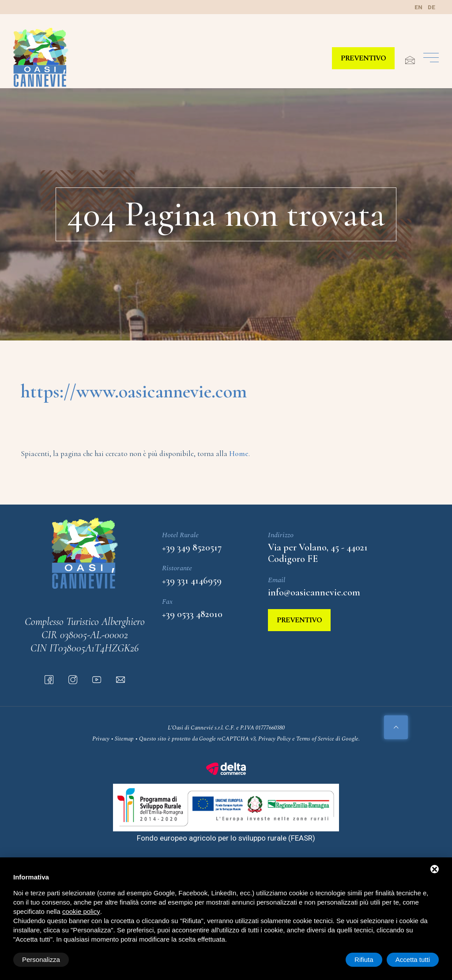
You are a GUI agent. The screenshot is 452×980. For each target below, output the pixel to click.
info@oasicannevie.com (314, 592)
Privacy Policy (275, 739)
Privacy (101, 739)
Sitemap (124, 739)
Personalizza (41, 959)
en (418, 7)
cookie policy (81, 911)
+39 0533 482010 (192, 614)
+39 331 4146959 (192, 580)
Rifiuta (364, 959)
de (431, 7)
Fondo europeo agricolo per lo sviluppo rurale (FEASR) (226, 838)
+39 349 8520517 (192, 547)
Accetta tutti (413, 959)
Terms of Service (315, 739)
